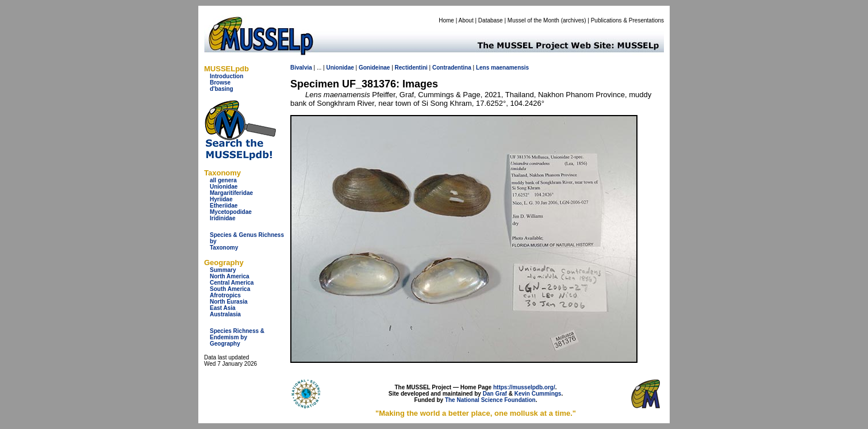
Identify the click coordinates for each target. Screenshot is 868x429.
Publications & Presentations (627, 20)
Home (446, 20)
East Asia (223, 308)
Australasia (225, 314)
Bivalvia (301, 68)
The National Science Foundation (490, 400)
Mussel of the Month (533, 20)
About (466, 20)
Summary (223, 270)
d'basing (222, 89)
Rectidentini (411, 68)
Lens (483, 68)
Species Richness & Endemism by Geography (237, 337)
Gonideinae (374, 68)
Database (491, 20)
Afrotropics (225, 295)
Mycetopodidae (231, 212)
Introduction (226, 76)
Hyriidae (221, 199)
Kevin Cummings (538, 394)
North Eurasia (229, 302)
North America (230, 276)
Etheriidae (224, 206)
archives (573, 20)
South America (230, 289)
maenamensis (510, 68)
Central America (232, 283)
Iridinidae (222, 218)
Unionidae (224, 187)
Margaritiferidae (231, 193)
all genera (223, 180)
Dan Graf (495, 394)
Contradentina (452, 68)
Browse (220, 83)
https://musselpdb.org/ (524, 387)
